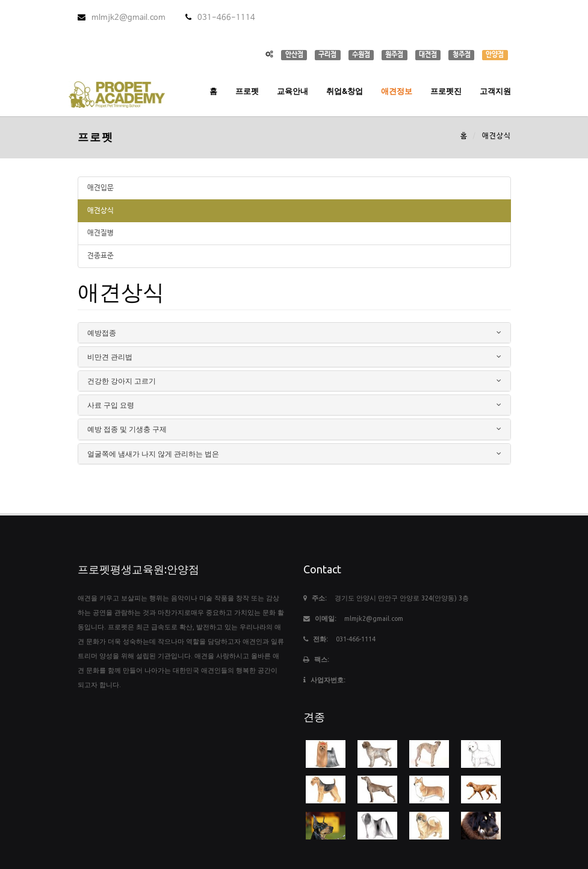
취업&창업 (345, 91)
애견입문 (101, 188)
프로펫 (247, 91)
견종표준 (101, 256)
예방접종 (102, 333)
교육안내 (292, 91)
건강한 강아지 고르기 (122, 381)
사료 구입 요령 (111, 405)
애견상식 (101, 211)
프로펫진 (446, 91)
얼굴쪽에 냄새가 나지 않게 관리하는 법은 (153, 454)
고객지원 (495, 91)
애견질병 (101, 233)
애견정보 (397, 91)
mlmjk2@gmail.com (122, 18)
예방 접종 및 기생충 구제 (127, 429)
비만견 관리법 (110, 357)
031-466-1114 (220, 18)
